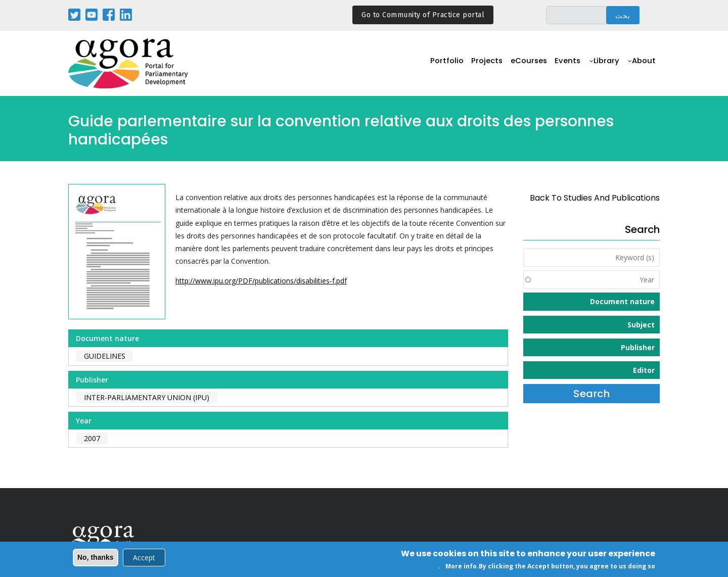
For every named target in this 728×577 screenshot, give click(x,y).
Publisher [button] (638, 347)
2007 (92, 438)
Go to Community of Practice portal (423, 15)
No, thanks (96, 558)
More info (461, 567)
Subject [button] (641, 325)
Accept (144, 558)
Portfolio (439, 64)
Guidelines (105, 356)
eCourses (524, 64)
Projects (481, 64)
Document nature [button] (622, 301)
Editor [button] (644, 370)
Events (565, 64)
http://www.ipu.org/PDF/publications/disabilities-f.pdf (261, 281)
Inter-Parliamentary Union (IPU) (147, 397)
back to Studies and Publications (595, 198)
